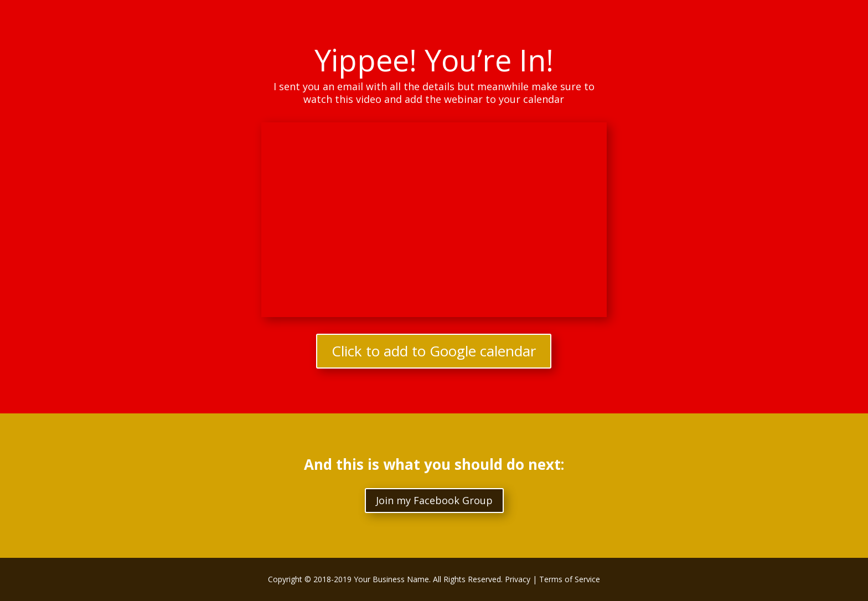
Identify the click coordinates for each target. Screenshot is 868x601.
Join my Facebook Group (434, 500)
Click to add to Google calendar (434, 351)
